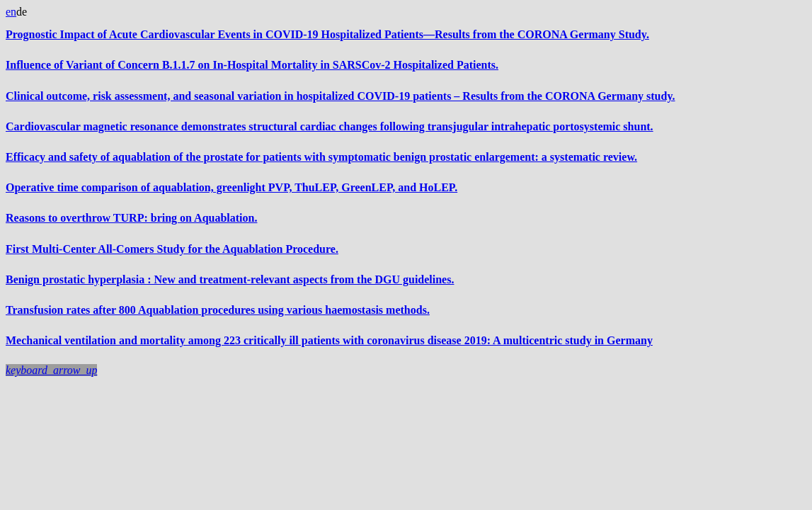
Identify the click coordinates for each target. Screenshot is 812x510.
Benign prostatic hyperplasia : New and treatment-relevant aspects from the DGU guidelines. (230, 279)
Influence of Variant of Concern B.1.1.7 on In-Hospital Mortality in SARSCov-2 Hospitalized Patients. (252, 65)
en (11, 12)
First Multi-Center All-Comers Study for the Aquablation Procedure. (172, 249)
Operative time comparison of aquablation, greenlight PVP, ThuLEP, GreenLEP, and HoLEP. (231, 187)
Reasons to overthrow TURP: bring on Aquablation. (131, 218)
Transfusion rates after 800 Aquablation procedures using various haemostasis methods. (218, 310)
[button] (51, 370)
